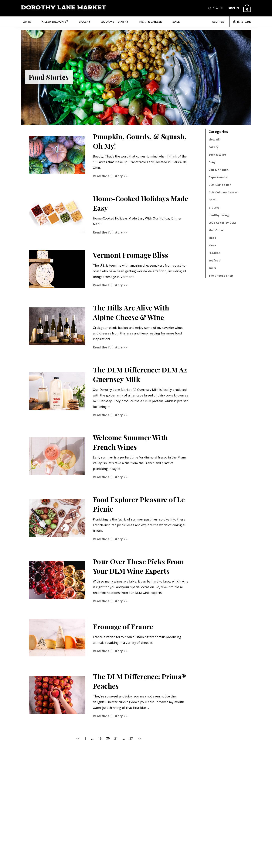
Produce (214, 253)
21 (116, 738)
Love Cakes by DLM (222, 223)
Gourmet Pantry (115, 21)
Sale (176, 21)
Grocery (214, 207)
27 (131, 738)
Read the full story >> (110, 176)
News (212, 245)
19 (100, 738)
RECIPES (218, 21)
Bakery (85, 21)
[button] (210, 8)
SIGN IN (234, 8)
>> (139, 738)
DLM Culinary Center (223, 192)
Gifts (27, 21)
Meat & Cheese (150, 21)
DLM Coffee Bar (220, 185)
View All (214, 139)
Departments (218, 177)
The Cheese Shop (221, 276)
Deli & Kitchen (219, 170)
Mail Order (216, 230)
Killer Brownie (55, 21)
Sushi (212, 268)
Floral (212, 200)
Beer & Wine (217, 155)
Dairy (212, 162)
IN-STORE (242, 21)
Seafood (214, 260)
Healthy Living (219, 215)
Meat (212, 238)
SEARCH (218, 8)
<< (78, 738)
